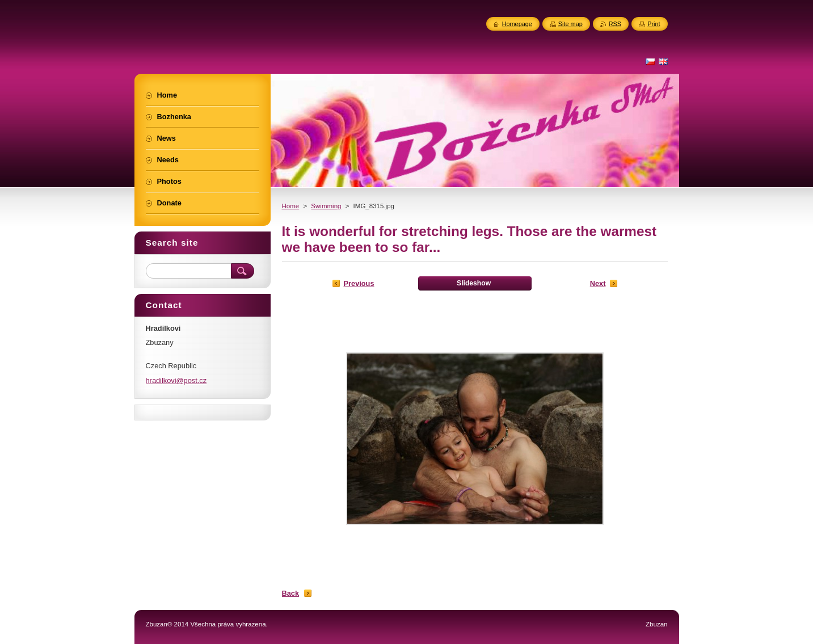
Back (291, 593)
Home (291, 206)
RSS (615, 24)
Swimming (326, 206)
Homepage (517, 24)
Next (598, 283)
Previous (359, 283)
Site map (570, 24)
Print (654, 24)
